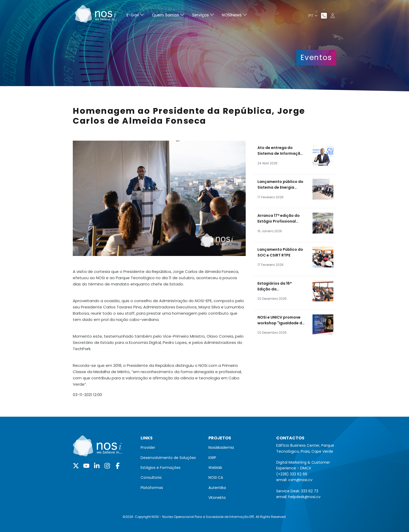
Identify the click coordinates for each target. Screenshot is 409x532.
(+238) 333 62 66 (292, 474)
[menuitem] (135, 16)
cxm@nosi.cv (300, 480)
